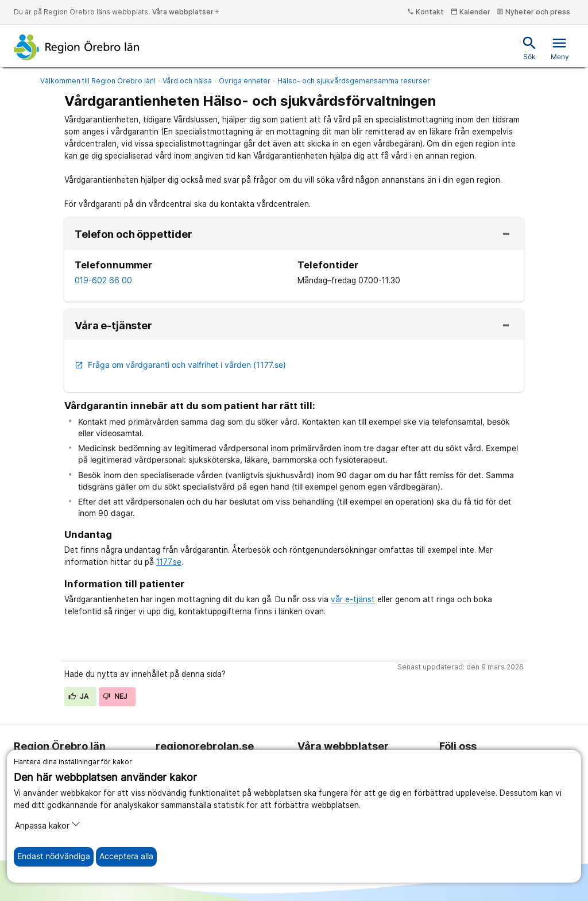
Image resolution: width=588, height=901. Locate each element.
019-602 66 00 (103, 280)
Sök (529, 48)
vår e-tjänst (353, 599)
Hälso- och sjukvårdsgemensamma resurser (354, 81)
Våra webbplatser (186, 12)
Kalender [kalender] (471, 12)
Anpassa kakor (48, 825)
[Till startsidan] (77, 47)
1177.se (169, 562)
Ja (79, 696)
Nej (115, 696)
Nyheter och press (533, 12)
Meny (560, 48)
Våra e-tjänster (113, 326)
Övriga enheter (245, 81)
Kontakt (425, 12)
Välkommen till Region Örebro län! (98, 81)
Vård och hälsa (187, 81)
